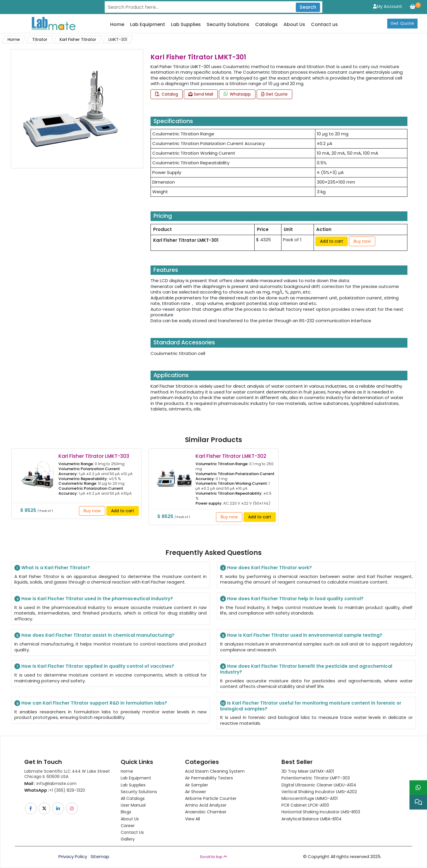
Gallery (128, 839)
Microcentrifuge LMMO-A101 (310, 798)
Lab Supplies (186, 25)
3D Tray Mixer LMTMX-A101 (308, 771)
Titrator (40, 39)
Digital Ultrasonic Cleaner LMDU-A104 (319, 785)
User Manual (133, 805)
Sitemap (100, 857)
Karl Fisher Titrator (78, 39)
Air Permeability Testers (209, 778)
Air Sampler (197, 785)
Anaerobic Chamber (206, 812)
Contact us (324, 25)
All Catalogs (133, 798)
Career (128, 826)
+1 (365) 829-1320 (55, 790)
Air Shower (196, 792)
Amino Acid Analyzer (206, 805)
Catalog (167, 94)
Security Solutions (228, 25)
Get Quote (402, 19)
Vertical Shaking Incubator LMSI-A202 (319, 792)
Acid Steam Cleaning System (215, 771)
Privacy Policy (73, 857)
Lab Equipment (148, 25)
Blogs (126, 812)
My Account (388, 6)
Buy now (362, 241)
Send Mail (201, 94)
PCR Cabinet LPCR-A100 (305, 805)
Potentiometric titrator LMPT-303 (316, 778)
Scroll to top (213, 857)
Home (117, 25)
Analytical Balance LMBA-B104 (312, 819)
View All (192, 819)
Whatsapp (237, 94)
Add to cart (332, 241)
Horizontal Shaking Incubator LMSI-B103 (321, 812)
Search (308, 7)
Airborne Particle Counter (211, 798)
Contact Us (132, 832)
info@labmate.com (50, 784)
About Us (294, 25)
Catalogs (266, 25)
